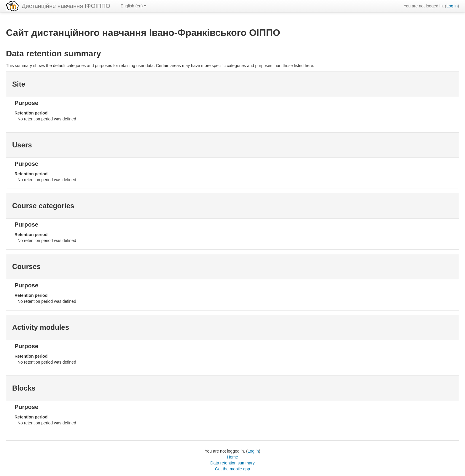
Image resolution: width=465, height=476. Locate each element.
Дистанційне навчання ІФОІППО (66, 6)
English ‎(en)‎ (134, 6)
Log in (452, 6)
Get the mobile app (232, 469)
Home (232, 457)
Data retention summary (232, 463)
